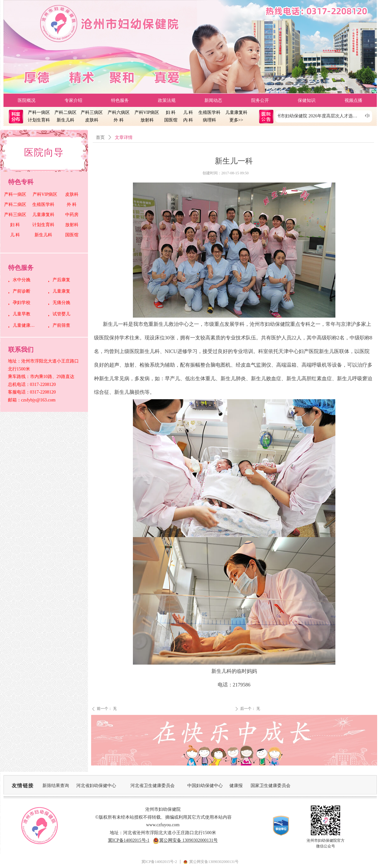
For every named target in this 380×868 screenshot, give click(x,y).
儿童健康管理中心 (25, 325)
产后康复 (61, 280)
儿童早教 (22, 314)
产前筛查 (61, 325)
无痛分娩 (61, 303)
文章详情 (124, 137)
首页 (100, 137)
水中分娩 (22, 280)
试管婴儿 (61, 314)
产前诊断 (22, 291)
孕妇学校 (22, 303)
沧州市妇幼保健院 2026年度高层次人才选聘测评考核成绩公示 (321, 116)
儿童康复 (61, 291)
